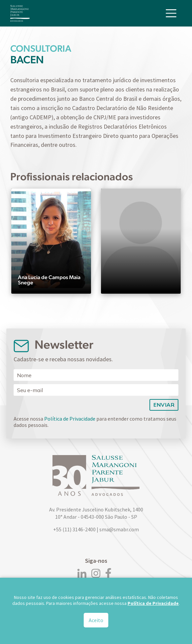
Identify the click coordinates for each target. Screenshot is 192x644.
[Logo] (20, 13)
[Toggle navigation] (171, 13)
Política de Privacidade (70, 419)
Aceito (96, 620)
